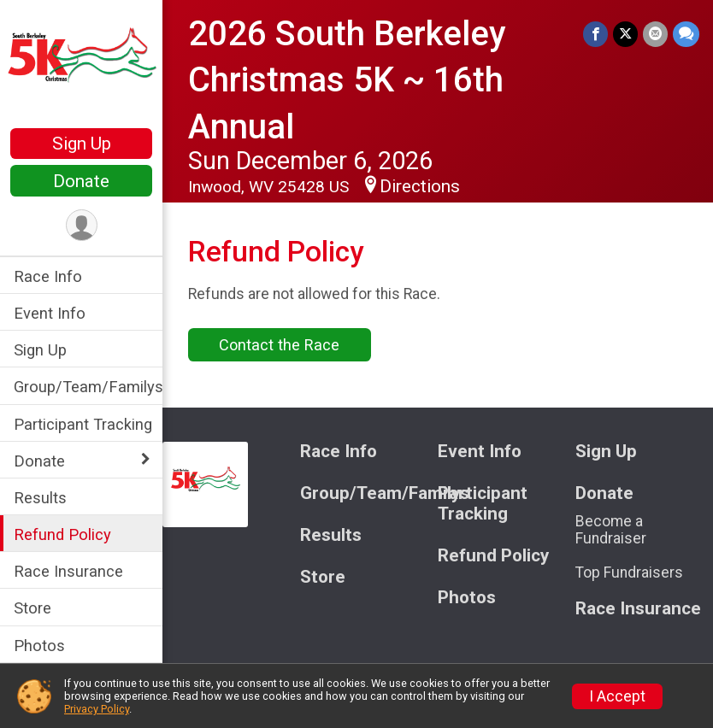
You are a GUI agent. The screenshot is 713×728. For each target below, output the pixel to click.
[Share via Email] (655, 34)
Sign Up (82, 144)
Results (40, 498)
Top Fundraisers (629, 572)
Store (32, 608)
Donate (81, 181)
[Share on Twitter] (625, 34)
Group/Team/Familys (88, 387)
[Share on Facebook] (595, 34)
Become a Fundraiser (611, 530)
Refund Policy (62, 534)
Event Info (50, 313)
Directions (420, 186)
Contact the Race (279, 345)
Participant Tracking (83, 424)
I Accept (617, 696)
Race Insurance (68, 571)
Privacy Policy (97, 709)
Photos (39, 646)
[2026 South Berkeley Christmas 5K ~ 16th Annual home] (81, 66)
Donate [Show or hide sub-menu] (39, 461)
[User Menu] (82, 225)
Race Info (48, 276)
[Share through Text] (686, 34)
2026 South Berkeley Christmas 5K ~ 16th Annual (347, 80)
